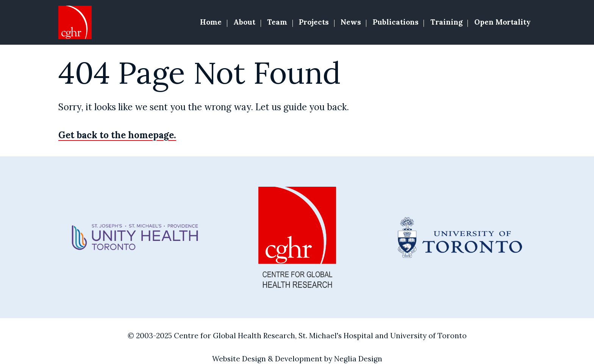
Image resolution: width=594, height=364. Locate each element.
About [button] (244, 22)
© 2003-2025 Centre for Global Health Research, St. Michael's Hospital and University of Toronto (297, 336)
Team (277, 22)
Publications (396, 22)
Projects (314, 22)
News (351, 22)
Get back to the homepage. (117, 135)
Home (211, 22)
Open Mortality (503, 22)
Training (446, 22)
